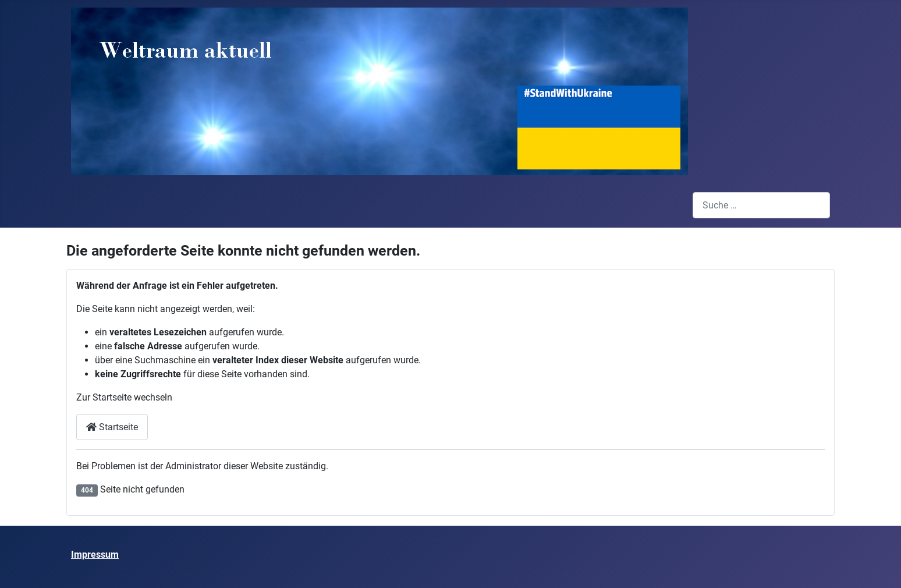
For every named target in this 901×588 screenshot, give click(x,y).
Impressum (95, 555)
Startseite (112, 427)
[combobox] (761, 205)
